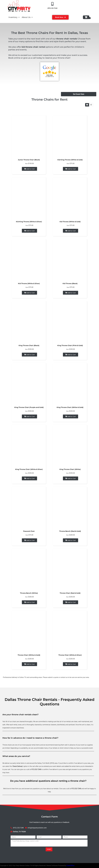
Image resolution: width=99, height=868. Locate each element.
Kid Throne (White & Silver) (29, 284)
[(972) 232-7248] (52, 4)
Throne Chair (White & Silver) (70, 655)
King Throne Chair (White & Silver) (29, 469)
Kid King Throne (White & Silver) (29, 222)
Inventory (14, 17)
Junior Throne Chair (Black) (29, 160)
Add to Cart (29, 169)
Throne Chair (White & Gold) (29, 655)
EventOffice (70, 866)
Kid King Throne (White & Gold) (70, 160)
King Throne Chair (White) (70, 469)
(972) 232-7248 (52, 8)
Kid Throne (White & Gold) (70, 222)
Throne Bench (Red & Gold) (70, 531)
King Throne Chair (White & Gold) (70, 407)
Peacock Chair (29, 531)
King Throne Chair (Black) (29, 345)
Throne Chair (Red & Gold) (70, 593)
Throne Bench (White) (29, 593)
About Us (27, 17)
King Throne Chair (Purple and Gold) (29, 407)
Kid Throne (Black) (70, 284)
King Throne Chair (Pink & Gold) (70, 345)
